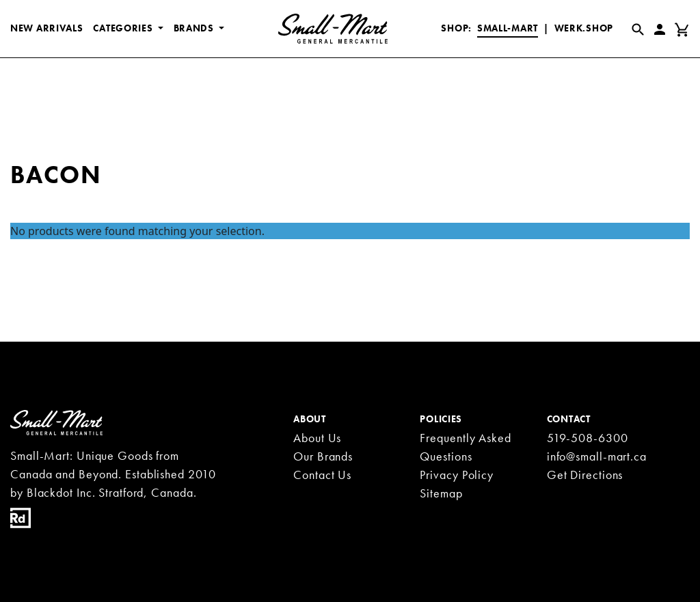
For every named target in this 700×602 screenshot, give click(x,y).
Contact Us (322, 475)
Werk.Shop (584, 28)
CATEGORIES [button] (124, 28)
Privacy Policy (457, 475)
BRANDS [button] (195, 28)
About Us (317, 438)
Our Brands (323, 456)
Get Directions (585, 475)
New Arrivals (46, 28)
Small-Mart (508, 28)
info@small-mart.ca (597, 456)
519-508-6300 (588, 438)
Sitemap (441, 493)
